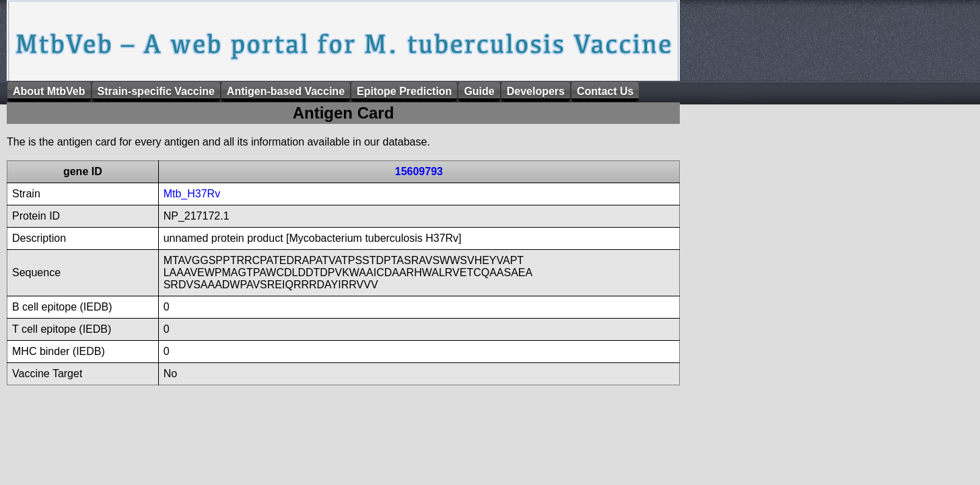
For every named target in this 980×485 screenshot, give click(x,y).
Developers (536, 91)
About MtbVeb (49, 91)
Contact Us (605, 91)
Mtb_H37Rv (192, 194)
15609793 (419, 171)
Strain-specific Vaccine (156, 91)
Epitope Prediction (404, 91)
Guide (479, 91)
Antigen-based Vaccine (286, 91)
